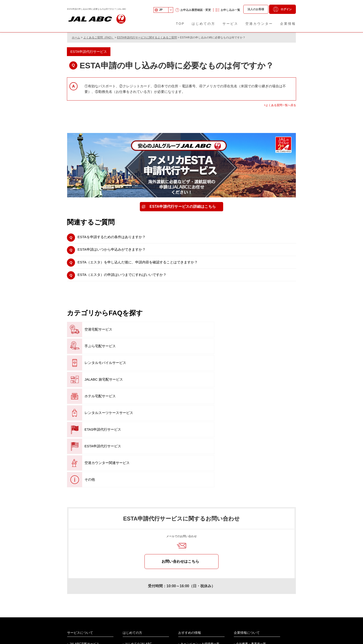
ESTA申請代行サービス (171, 368)
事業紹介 (242, 556)
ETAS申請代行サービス (94, 368)
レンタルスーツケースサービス (254, 352)
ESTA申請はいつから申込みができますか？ (117, 252)
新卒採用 (85, 619)
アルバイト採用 (89, 626)
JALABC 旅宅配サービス (95, 352)
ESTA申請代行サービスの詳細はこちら (183, 207)
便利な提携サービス (194, 556)
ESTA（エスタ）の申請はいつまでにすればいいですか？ (129, 280)
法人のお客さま (200, 619)
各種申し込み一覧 (137, 571)
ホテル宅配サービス (168, 352)
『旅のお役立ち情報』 (197, 564)
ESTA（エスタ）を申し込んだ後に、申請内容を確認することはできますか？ (147, 266)
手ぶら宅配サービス (168, 335)
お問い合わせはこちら (180, 467)
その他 (81, 385)
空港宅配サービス (90, 335)
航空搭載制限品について (142, 578)
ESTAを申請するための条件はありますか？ (117, 238)
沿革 (239, 564)
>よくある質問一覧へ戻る (280, 105)
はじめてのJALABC (138, 549)
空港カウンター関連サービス (252, 368)
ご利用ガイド (134, 556)
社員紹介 (85, 612)
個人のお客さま (200, 612)
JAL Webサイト (257, 619)
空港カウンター (136, 564)
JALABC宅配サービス (84, 549)
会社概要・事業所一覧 (251, 549)
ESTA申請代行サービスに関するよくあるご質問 (147, 38)
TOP (180, 24)
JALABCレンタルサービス (87, 556)
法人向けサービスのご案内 (152, 612)
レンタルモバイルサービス (250, 335)
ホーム (76, 38)
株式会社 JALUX (258, 612)
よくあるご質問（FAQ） (99, 38)
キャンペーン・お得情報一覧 (200, 549)
